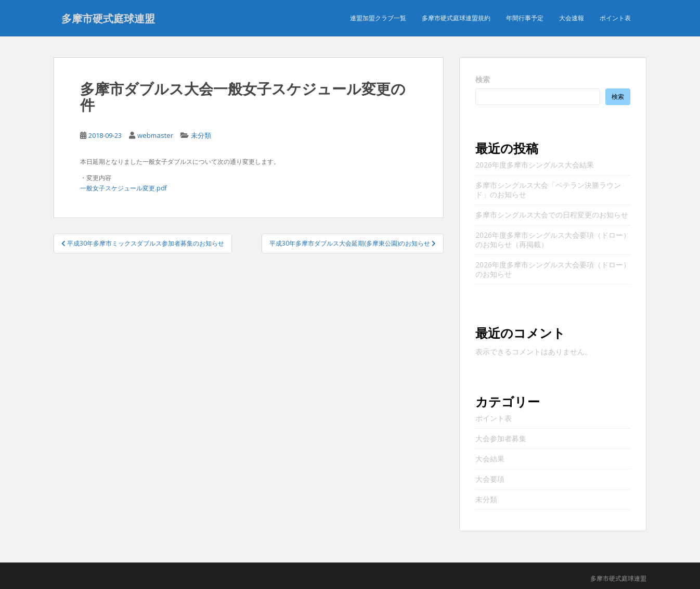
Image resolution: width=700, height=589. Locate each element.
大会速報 (572, 18)
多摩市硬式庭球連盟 (108, 18)
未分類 (201, 135)
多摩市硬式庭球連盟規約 (456, 18)
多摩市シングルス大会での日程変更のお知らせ (552, 215)
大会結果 (490, 459)
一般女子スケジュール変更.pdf (124, 188)
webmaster (155, 135)
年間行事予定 (525, 18)
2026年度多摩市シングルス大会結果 (535, 165)
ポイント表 (615, 18)
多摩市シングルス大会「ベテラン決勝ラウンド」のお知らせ (548, 190)
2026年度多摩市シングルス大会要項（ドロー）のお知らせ (553, 269)
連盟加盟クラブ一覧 (378, 18)
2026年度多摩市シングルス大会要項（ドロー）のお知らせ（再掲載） (553, 240)
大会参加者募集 (501, 438)
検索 (483, 79)
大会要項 (490, 479)
